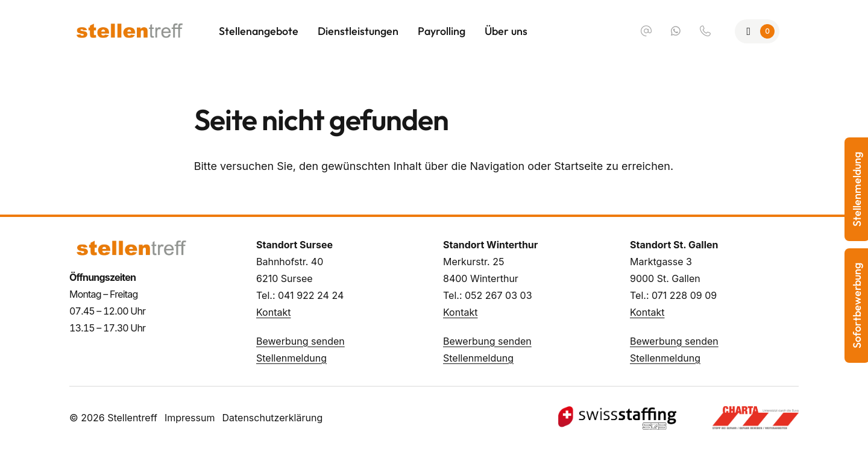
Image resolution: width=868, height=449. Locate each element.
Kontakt (273, 312)
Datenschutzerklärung (272, 418)
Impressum (190, 418)
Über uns (506, 31)
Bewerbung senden (300, 341)
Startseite (578, 166)
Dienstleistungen (358, 31)
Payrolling (442, 31)
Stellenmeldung (291, 358)
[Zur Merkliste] (757, 31)
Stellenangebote (259, 31)
